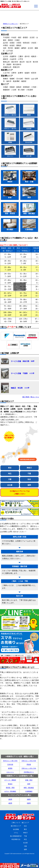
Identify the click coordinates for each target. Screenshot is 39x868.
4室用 (10, 803)
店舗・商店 (29, 780)
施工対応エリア (16, 826)
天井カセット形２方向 (29, 761)
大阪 (10, 479)
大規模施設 (29, 791)
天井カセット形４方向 (10, 761)
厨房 (29, 784)
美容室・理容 (10, 788)
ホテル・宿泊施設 (10, 791)
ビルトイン (10, 772)
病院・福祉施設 (29, 788)
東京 (10, 468)
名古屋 (10, 485)
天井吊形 (10, 765)
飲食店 (10, 784)
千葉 (29, 474)
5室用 (29, 803)
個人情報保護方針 (16, 836)
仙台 (29, 479)
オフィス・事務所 (10, 780)
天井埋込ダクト (29, 772)
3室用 (29, 799)
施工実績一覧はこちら (31, 397)
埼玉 (10, 474)
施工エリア (25, 823)
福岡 (29, 485)
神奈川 (29, 468)
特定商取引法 (16, 839)
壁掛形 (29, 765)
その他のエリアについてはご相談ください (20, 492)
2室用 (10, 799)
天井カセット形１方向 (29, 768)
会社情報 (16, 829)
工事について (16, 823)
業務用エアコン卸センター (11, 24)
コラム (16, 833)
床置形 (10, 768)
